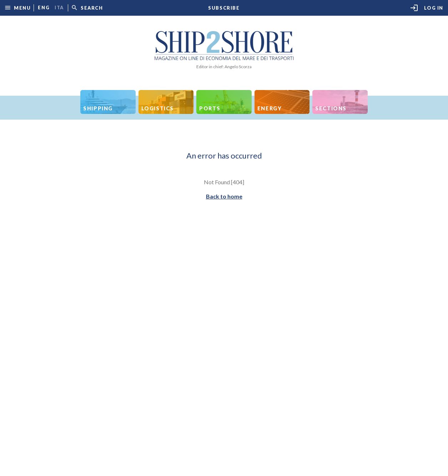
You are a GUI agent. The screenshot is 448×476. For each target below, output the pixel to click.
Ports (210, 108)
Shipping (98, 108)
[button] (17, 8)
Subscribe (224, 8)
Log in (427, 8)
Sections (331, 108)
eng (44, 8)
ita (59, 8)
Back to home (224, 196)
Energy (270, 108)
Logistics (158, 108)
